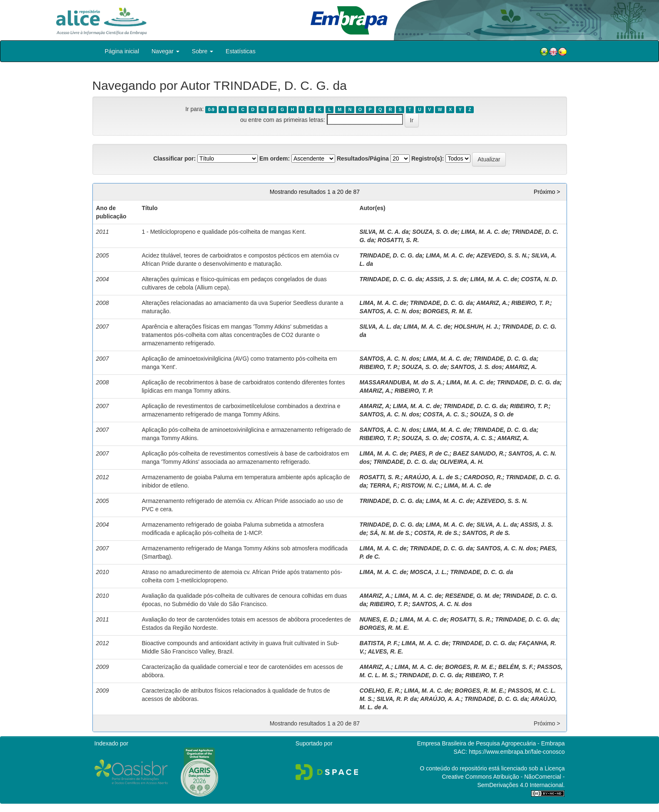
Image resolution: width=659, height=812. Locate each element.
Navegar (165, 51)
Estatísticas (241, 51)
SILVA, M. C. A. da (384, 232)
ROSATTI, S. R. (398, 240)
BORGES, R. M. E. (448, 311)
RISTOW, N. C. (421, 485)
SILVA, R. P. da (397, 699)
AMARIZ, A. (492, 303)
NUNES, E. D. (378, 619)
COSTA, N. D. (539, 279)
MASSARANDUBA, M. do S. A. (401, 382)
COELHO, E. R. (380, 691)
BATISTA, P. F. (379, 643)
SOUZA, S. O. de (435, 232)
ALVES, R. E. (385, 651)
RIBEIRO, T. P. (531, 303)
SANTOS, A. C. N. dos (389, 311)
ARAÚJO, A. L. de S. (432, 477)
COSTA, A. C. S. (445, 414)
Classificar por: (174, 158)
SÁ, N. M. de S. (390, 533)
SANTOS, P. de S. (486, 533)
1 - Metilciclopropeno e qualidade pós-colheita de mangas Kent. (224, 232)
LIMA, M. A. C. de (485, 232)
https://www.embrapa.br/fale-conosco (517, 752)
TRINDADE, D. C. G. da (391, 255)
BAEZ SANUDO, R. (479, 453)
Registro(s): (428, 158)
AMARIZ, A (374, 406)
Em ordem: (275, 158)
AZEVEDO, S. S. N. (502, 255)
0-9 (211, 109)
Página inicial (122, 51)
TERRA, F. (384, 485)
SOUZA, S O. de (492, 414)
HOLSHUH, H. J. (476, 327)
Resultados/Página (363, 158)
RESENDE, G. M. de (472, 596)
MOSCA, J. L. (428, 572)
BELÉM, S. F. (516, 667)
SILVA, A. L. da (379, 327)
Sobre (203, 51)
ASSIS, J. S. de (446, 279)
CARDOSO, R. (483, 477)
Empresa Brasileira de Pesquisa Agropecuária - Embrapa (491, 743)
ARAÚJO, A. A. (440, 699)
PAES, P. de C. (430, 453)
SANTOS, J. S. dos (476, 367)
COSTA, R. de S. (436, 533)
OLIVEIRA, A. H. (461, 462)
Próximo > (547, 192)
